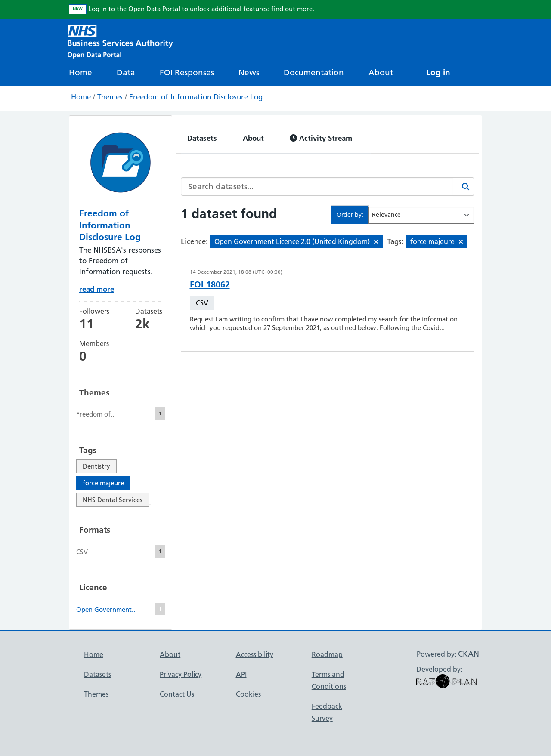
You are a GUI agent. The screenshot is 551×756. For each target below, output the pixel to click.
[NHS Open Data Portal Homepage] (120, 41)
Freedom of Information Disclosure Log (196, 97)
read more (97, 289)
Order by (349, 215)
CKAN (469, 654)
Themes (110, 97)
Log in (438, 73)
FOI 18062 (210, 284)
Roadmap (327, 654)
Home (80, 73)
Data (126, 73)
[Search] (464, 187)
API (241, 674)
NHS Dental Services (113, 500)
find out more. (293, 9)
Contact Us (177, 694)
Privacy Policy (181, 674)
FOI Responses (187, 73)
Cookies (248, 694)
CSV (202, 303)
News (249, 73)
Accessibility (255, 654)
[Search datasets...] (317, 187)
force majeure (103, 483)
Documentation (314, 73)
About (381, 73)
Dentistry (96, 466)
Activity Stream (321, 138)
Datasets (202, 138)
